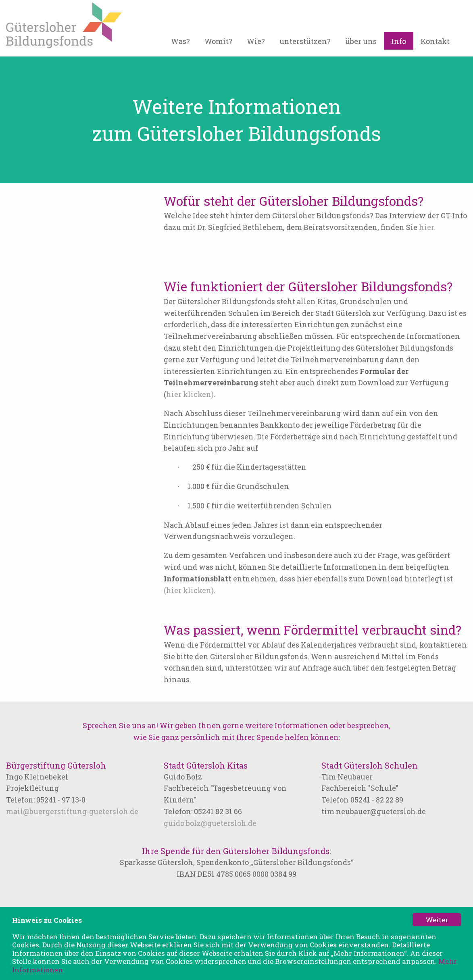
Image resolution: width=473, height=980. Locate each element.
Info (399, 41)
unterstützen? (305, 41)
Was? (180, 41)
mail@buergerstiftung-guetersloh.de (72, 811)
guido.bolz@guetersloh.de (210, 823)
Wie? (256, 41)
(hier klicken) (189, 590)
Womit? (218, 41)
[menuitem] (180, 44)
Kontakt (435, 41)
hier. (427, 227)
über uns (361, 41)
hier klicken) (190, 394)
